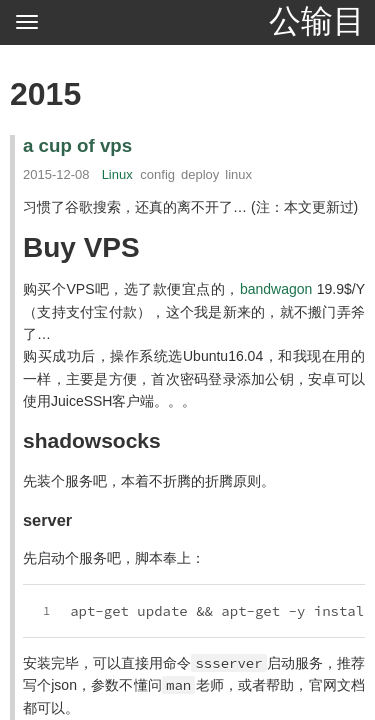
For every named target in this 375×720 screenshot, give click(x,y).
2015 (45, 94)
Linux (117, 174)
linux (238, 174)
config (157, 174)
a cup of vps (77, 145)
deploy (200, 174)
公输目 (317, 21)
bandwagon (276, 289)
